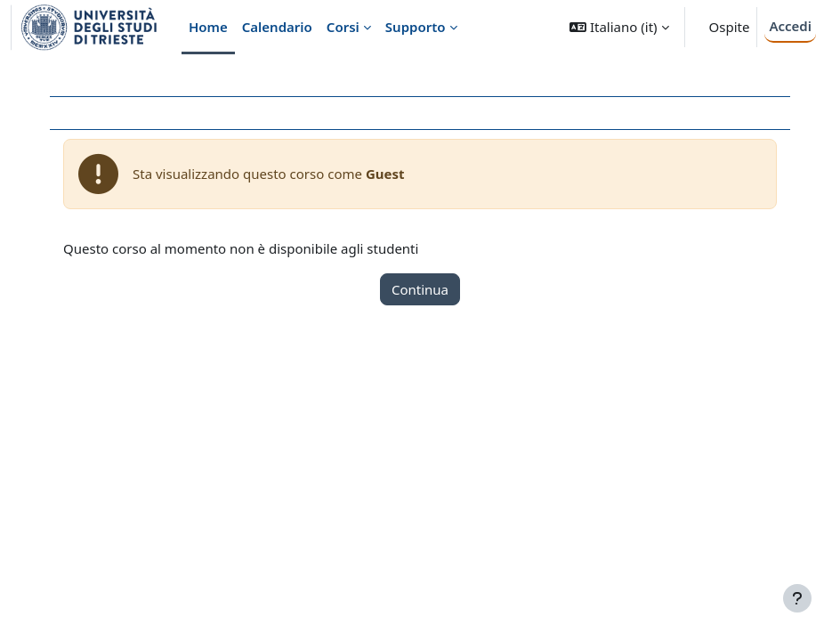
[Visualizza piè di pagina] (797, 598)
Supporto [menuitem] (416, 27)
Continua (420, 289)
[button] (619, 27)
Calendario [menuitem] (277, 27)
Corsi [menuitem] (343, 27)
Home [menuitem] (208, 27)
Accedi (790, 26)
